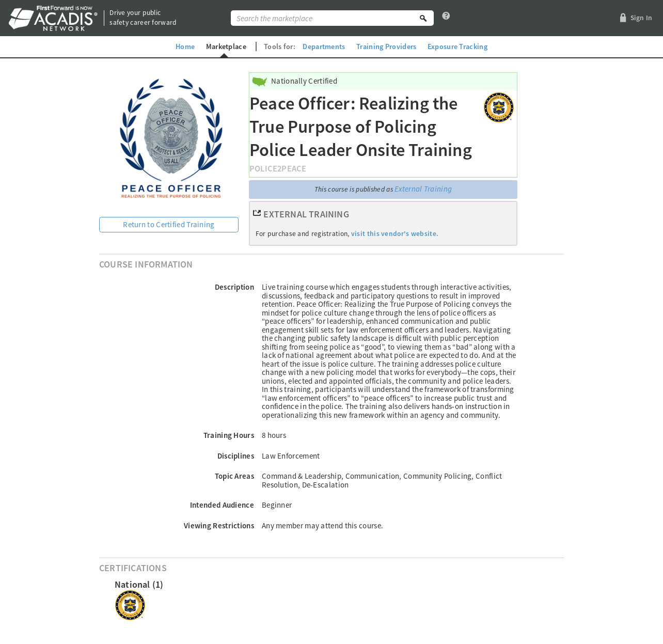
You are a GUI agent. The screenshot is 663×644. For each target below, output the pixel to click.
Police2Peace (278, 169)
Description (234, 287)
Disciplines (236, 456)
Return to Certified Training (169, 224)
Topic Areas (234, 476)
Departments (324, 46)
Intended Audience (222, 505)
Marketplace (226, 46)
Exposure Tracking (457, 46)
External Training (423, 189)
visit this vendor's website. (395, 234)
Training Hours (229, 435)
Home (185, 46)
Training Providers (386, 46)
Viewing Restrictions (219, 525)
